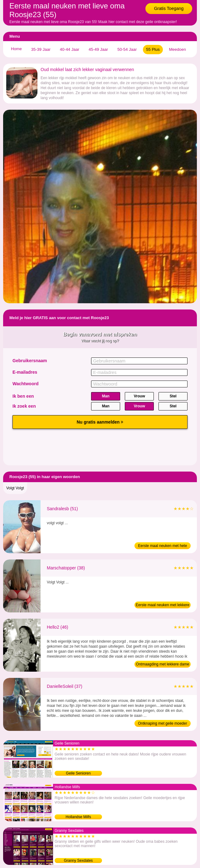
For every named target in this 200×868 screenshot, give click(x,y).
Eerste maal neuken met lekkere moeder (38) (163, 606)
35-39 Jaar (41, 49)
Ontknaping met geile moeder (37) (162, 724)
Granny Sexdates (78, 861)
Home (16, 49)
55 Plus (153, 49)
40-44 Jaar (70, 49)
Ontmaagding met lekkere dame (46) (163, 665)
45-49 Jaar (98, 49)
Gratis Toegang (169, 8)
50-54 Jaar (127, 49)
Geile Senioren (78, 773)
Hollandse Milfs (78, 817)
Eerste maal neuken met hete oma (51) (163, 546)
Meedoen (178, 49)
